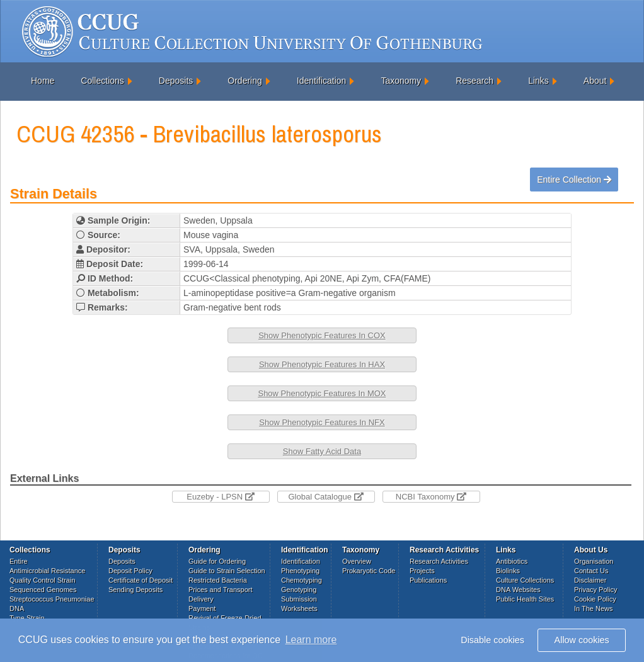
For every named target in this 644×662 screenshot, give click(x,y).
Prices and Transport (221, 590)
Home (43, 81)
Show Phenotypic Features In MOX (322, 393)
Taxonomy (401, 81)
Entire (19, 561)
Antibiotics (512, 561)
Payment (202, 608)
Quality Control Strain (43, 580)
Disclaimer (590, 580)
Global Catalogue (325, 497)
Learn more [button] (311, 640)
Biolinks (508, 571)
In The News (594, 608)
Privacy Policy (595, 590)
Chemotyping (302, 580)
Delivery (201, 599)
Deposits (176, 81)
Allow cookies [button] (582, 640)
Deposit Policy (130, 571)
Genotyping (299, 590)
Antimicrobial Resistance (47, 571)
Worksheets (299, 608)
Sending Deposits (135, 590)
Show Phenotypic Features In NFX (322, 422)
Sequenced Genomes (43, 590)
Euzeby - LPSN (221, 497)
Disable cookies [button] (492, 640)
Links (538, 81)
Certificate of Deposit (141, 580)
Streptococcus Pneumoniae (52, 599)
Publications (428, 580)
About (595, 81)
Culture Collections (525, 580)
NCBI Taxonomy (431, 497)
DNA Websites (518, 590)
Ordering (244, 81)
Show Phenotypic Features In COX (322, 335)
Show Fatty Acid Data (322, 451)
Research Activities (439, 561)
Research (474, 81)
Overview (357, 561)
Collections (102, 81)
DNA (17, 608)
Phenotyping (300, 571)
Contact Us (591, 571)
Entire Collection (574, 180)
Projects (422, 571)
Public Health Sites (525, 599)
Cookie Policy (595, 599)
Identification (322, 81)
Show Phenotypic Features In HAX (322, 364)
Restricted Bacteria (218, 580)
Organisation (594, 561)
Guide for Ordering (217, 561)
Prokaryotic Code (369, 571)
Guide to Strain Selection (227, 571)
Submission (299, 599)
